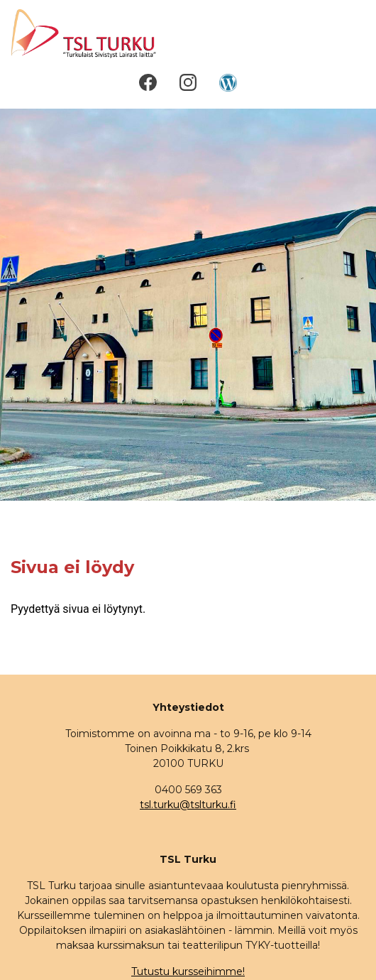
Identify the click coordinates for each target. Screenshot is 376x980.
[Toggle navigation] (345, 34)
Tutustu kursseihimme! (188, 971)
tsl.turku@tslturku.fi (188, 805)
